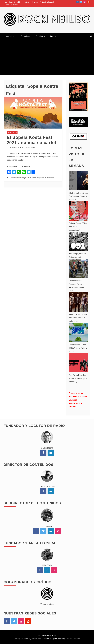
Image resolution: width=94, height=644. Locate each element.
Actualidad (11, 36)
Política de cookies (12, 5)
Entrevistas (25, 36)
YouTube (88, 2)
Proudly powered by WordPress (28, 639)
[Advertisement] (47, 58)
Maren (12, 178)
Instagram (85, 2)
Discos (53, 36)
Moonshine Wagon (20, 178)
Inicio (5, 2)
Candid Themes (73, 639)
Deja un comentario (47, 178)
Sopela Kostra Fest (33, 178)
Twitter (81, 2)
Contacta (26, 2)
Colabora (35, 2)
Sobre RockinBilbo (15, 2)
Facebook (77, 2)
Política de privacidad (47, 2)
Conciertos (40, 36)
